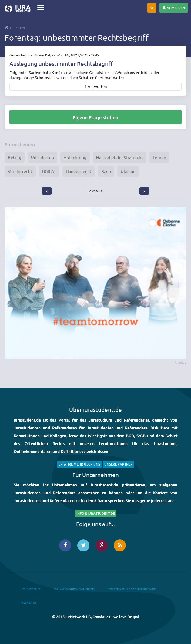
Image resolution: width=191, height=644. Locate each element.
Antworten (97, 87)
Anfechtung (75, 157)
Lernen (159, 157)
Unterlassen (42, 157)
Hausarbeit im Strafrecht (120, 157)
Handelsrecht (79, 171)
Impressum (31, 589)
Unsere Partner (118, 464)
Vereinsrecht (20, 171)
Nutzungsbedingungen (74, 589)
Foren (20, 27)
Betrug (15, 157)
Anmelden (174, 8)
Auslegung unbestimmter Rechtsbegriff (61, 63)
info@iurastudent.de (96, 513)
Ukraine (128, 171)
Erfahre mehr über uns (79, 464)
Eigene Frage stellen (95, 117)
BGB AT (49, 171)
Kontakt (29, 603)
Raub (106, 171)
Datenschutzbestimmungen (132, 589)
